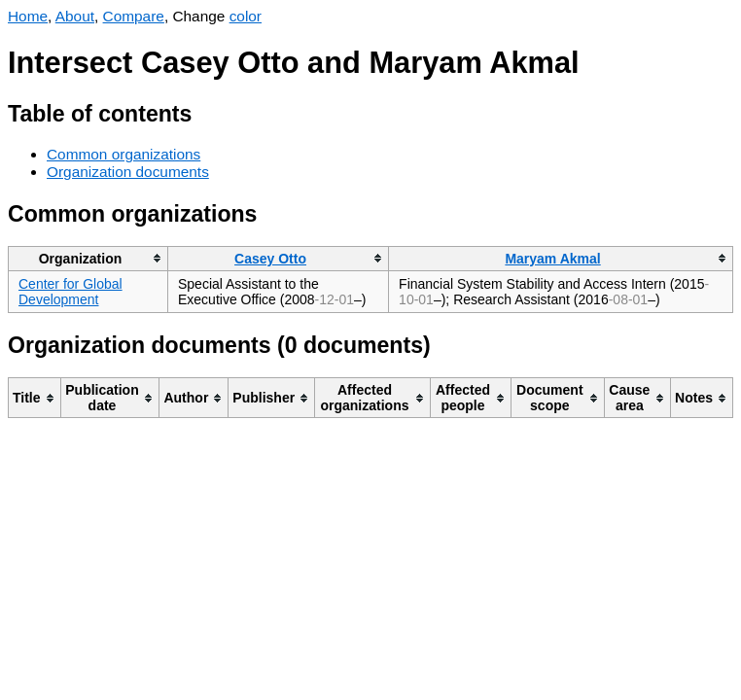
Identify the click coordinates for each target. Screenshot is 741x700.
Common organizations (123, 154)
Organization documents (128, 172)
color (246, 16)
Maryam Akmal (552, 259)
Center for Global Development (71, 292)
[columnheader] (88, 258)
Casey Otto (270, 259)
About (75, 16)
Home (28, 16)
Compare (134, 16)
